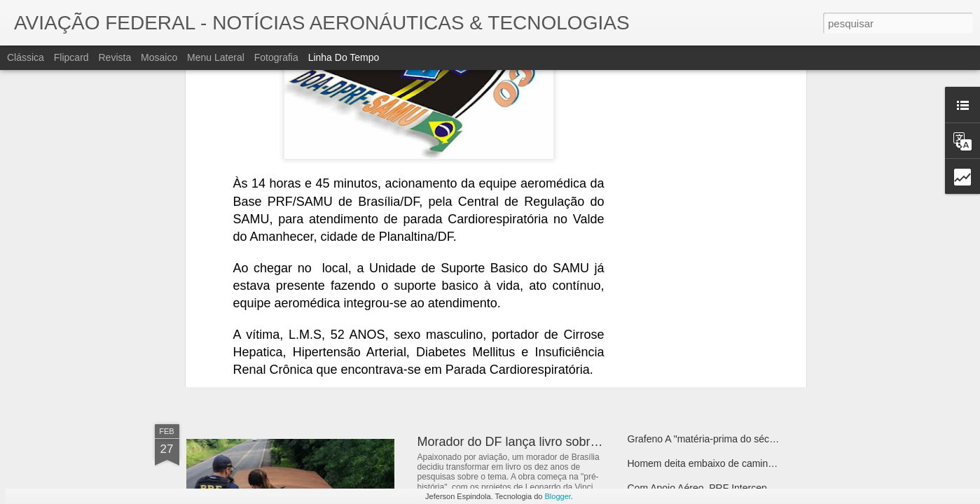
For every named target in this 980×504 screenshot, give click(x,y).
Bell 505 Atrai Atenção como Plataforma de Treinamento (750, 299)
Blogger (558, 496)
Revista (115, 57)
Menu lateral (216, 57)
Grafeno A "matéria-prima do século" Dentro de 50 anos (748, 439)
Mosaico (159, 57)
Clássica (26, 57)
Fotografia (276, 57)
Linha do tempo (344, 57)
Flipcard (71, 57)
